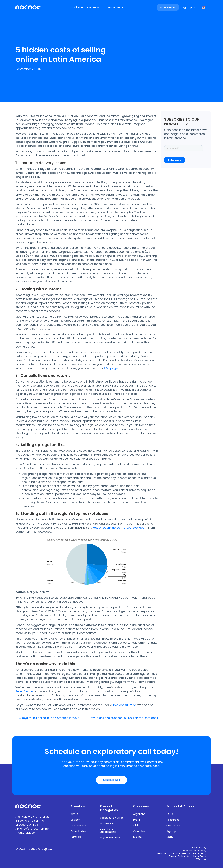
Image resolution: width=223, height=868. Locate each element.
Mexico (137, 837)
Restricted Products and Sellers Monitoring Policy (181, 854)
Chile (136, 825)
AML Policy (201, 859)
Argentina (139, 814)
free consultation (125, 705)
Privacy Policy (199, 848)
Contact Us (173, 825)
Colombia (139, 831)
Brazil (136, 820)
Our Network (78, 825)
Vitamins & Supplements (108, 831)
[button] (111, 780)
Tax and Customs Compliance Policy (188, 856)
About (74, 814)
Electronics (107, 824)
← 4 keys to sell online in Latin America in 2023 (47, 718)
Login (170, 837)
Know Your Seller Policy (194, 851)
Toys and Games (110, 838)
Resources (173, 820)
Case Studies (78, 831)
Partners (76, 837)
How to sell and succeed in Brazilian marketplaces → (123, 720)
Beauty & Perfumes (112, 818)
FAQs (170, 814)
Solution (75, 820)
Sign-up (171, 831)
